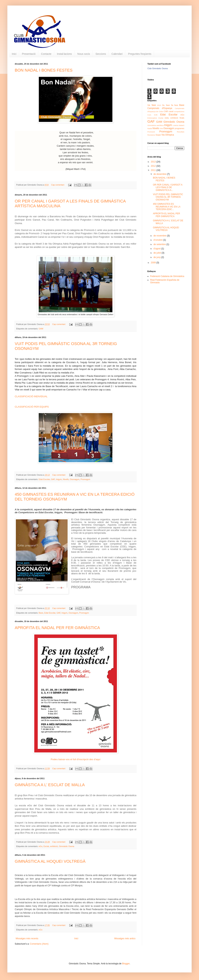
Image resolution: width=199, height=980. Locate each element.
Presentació (29, 54)
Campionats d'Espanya (160, 108)
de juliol (158, 253)
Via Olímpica (168, 135)
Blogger (126, 964)
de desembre (160, 174)
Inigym (59, 479)
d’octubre (158, 240)
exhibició (54, 846)
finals (182, 118)
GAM (41, 329)
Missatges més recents (27, 939)
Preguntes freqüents (140, 54)
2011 (154, 170)
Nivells (66, 479)
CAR (166, 111)
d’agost (157, 249)
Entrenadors (152, 118)
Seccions (101, 54)
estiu (167, 118)
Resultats (181, 132)
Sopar (158, 135)
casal (171, 111)
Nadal (150, 128)
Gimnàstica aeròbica (156, 125)
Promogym (85, 479)
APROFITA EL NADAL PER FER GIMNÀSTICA (57, 628)
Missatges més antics (125, 939)
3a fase (175, 105)
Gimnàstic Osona (67, 846)
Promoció (151, 132)
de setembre (160, 244)
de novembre (160, 236)
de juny (157, 257)
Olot (161, 128)
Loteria (176, 125)
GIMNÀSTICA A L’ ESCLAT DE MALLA (50, 785)
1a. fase (152, 105)
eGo (41, 846)
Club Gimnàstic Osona (158, 68)
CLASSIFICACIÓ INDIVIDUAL (31, 396)
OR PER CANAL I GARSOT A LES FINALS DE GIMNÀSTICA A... (168, 187)
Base (41, 613)
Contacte (46, 54)
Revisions (151, 135)
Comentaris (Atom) (39, 944)
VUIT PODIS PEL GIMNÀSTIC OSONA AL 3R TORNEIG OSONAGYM (168, 197)
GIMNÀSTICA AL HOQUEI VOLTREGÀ (50, 861)
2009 (154, 263)
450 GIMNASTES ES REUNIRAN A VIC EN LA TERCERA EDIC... (167, 207)
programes (179, 128)
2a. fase (166, 105)
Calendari (117, 54)
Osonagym (75, 479)
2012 (154, 166)
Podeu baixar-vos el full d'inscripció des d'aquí (76, 759)
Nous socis (84, 54)
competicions (179, 111)
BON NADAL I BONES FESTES (44, 70)
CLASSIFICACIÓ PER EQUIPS (32, 407)
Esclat (46, 846)
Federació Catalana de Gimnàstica (167, 276)
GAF (53, 479)
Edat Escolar (44, 479)
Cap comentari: (58, 185)
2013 (159, 105)
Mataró (181, 125)
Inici (14, 54)
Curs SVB (152, 115)
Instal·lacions (64, 54)
